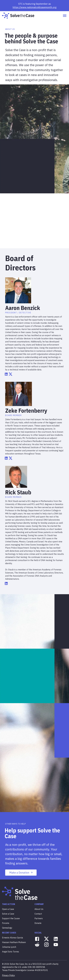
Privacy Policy (8, 975)
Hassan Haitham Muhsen (14, 942)
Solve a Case (8, 914)
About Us (39, 909)
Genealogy (7, 928)
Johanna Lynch (9, 947)
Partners (39, 918)
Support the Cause (11, 918)
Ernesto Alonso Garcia (13, 938)
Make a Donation (21, 873)
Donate (38, 923)
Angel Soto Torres (11, 952)
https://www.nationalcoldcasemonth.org (34, 7)
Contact (38, 914)
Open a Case (8, 909)
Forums (6, 923)
